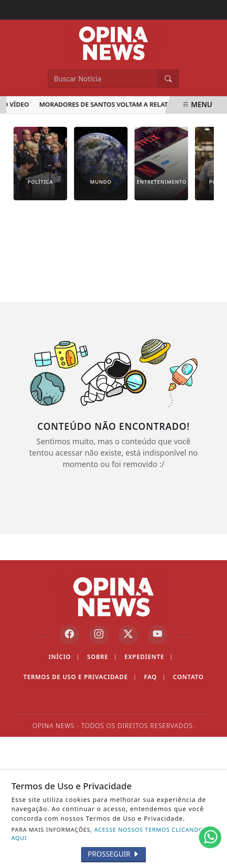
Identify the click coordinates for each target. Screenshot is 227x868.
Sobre (102, 657)
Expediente (149, 657)
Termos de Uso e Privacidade (80, 677)
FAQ (155, 677)
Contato (188, 677)
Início (64, 657)
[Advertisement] (113, 258)
